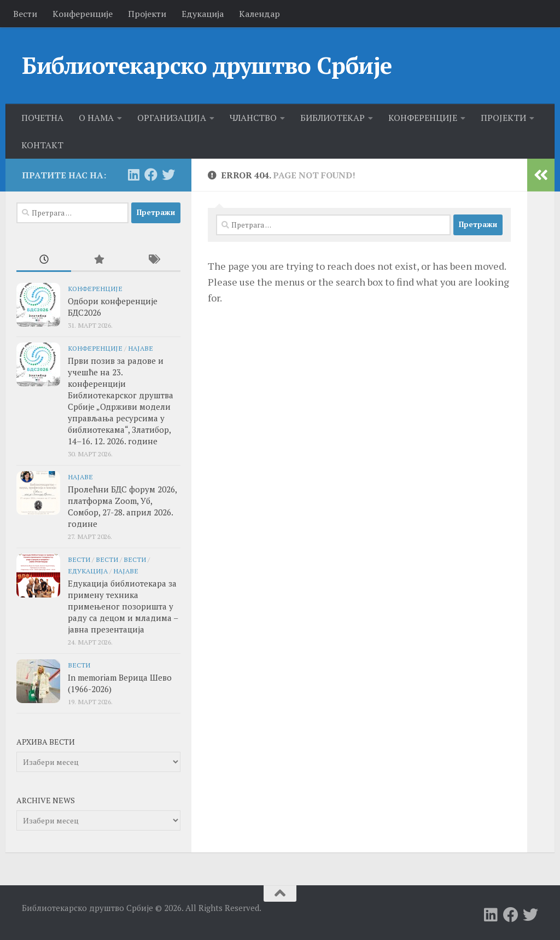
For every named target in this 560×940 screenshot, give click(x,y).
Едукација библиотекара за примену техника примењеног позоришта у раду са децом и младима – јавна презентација (123, 606)
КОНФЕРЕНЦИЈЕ (423, 118)
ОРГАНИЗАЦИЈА (172, 118)
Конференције (95, 288)
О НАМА (96, 118)
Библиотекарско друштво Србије (207, 65)
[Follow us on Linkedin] (133, 175)
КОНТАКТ (42, 145)
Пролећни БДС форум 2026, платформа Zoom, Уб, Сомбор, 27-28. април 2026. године (122, 506)
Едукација (203, 14)
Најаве (141, 348)
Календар (259, 14)
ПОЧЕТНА (42, 118)
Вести (25, 14)
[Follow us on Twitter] (168, 175)
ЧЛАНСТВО (253, 118)
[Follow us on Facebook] (151, 175)
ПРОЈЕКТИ (503, 118)
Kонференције (83, 14)
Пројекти (147, 14)
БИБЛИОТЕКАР (332, 118)
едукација (88, 571)
